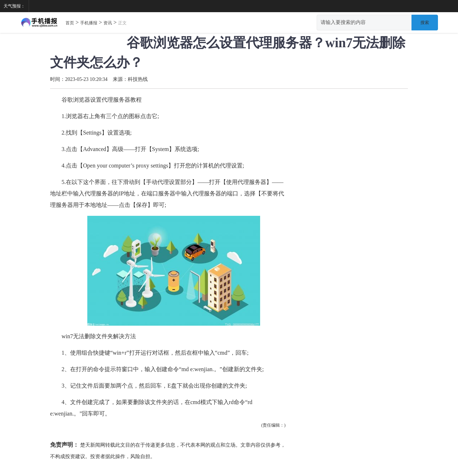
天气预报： (14, 6)
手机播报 (89, 23)
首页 (70, 23)
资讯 (108, 23)
